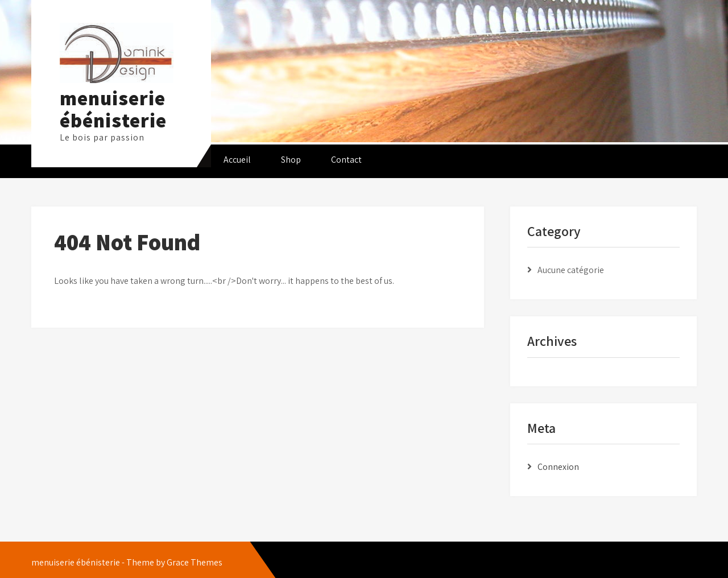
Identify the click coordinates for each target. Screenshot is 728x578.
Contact (346, 160)
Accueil (237, 160)
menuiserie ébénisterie (113, 109)
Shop (291, 160)
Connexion (558, 467)
